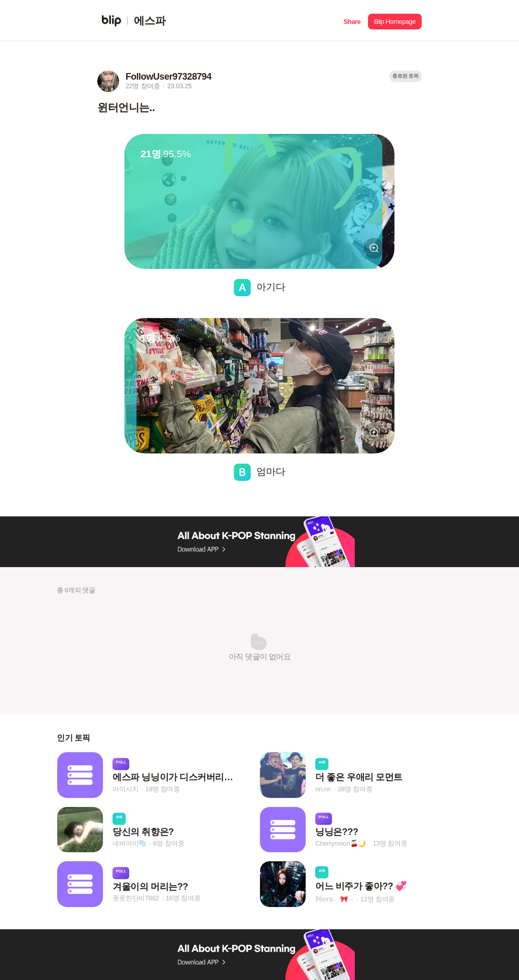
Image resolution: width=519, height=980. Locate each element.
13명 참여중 (390, 843)
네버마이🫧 (129, 843)
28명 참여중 (355, 789)
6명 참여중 (169, 843)
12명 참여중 (378, 899)
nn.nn (323, 789)
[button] (352, 21)
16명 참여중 (183, 898)
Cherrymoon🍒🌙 (341, 843)
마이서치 (125, 789)
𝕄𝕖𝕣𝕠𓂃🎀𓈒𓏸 (334, 899)
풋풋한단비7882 (136, 898)
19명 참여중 (163, 789)
